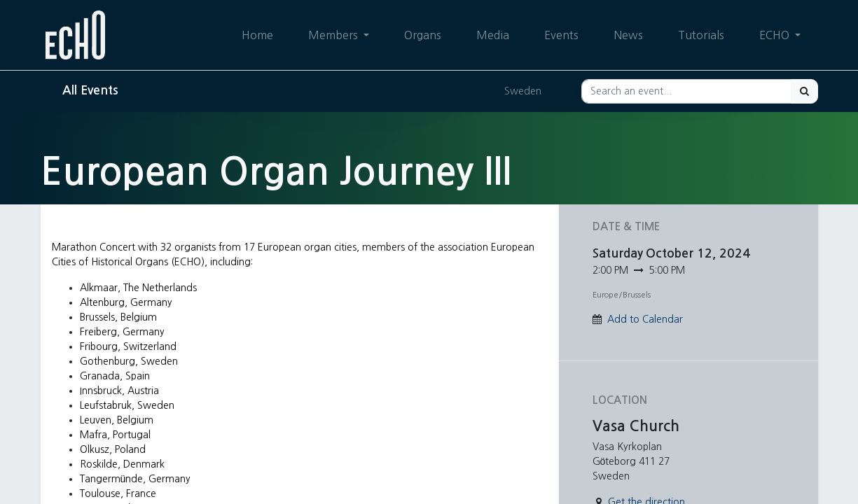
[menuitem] (257, 35)
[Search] (804, 91)
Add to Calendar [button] (645, 319)
